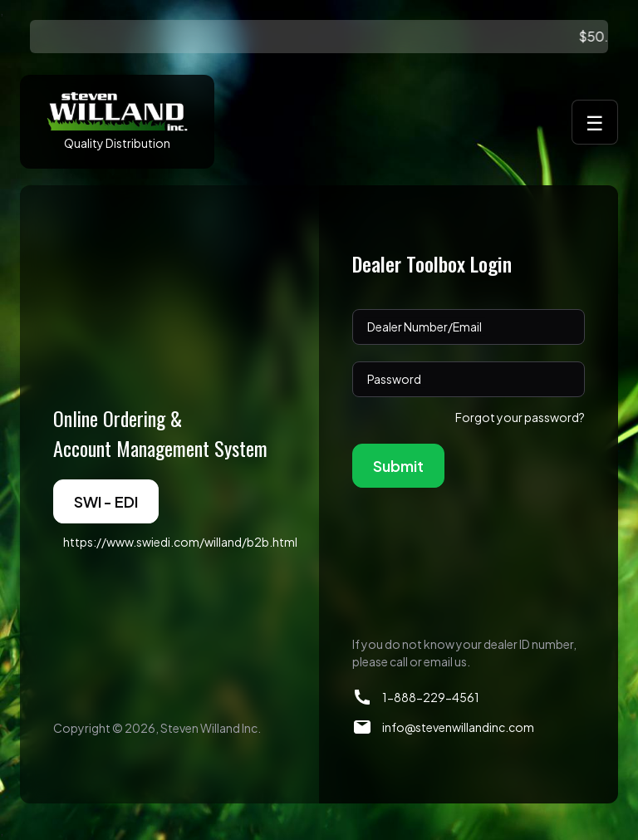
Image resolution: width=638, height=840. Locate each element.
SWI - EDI (106, 501)
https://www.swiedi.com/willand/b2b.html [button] (180, 542)
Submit (398, 466)
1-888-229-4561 (431, 697)
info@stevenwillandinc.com (458, 727)
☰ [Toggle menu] (595, 122)
